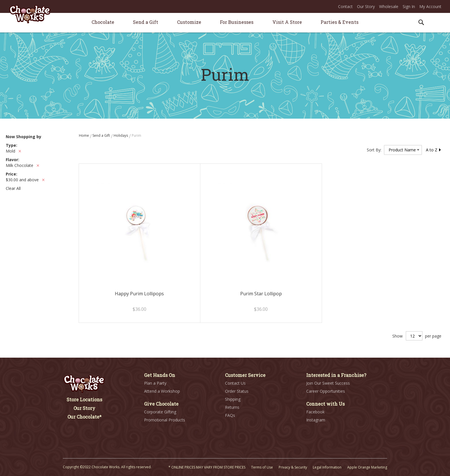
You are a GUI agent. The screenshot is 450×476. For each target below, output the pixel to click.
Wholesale (389, 6)
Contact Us (235, 383)
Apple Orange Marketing (367, 467)
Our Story (366, 6)
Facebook (315, 412)
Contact (345, 6)
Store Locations (84, 399)
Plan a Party (155, 383)
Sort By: (374, 150)
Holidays (121, 135)
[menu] (225, 23)
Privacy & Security (293, 467)
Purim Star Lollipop (261, 294)
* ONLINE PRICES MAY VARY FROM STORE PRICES (207, 467)
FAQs (230, 415)
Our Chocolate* (85, 417)
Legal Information (327, 467)
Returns (232, 407)
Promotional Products (165, 420)
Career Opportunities (326, 391)
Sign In (409, 6)
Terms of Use (262, 467)
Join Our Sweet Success (328, 383)
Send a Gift (102, 135)
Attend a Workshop (162, 391)
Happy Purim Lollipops (139, 294)
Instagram (316, 420)
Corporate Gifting (160, 412)
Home (84, 135)
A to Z (434, 150)
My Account (430, 6)
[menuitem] (103, 22)
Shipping (233, 399)
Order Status (237, 391)
